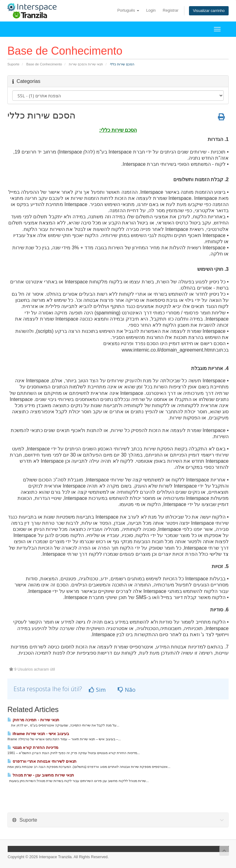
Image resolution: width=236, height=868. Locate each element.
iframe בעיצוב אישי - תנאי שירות (38, 734)
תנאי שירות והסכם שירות (86, 64)
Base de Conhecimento (44, 64)
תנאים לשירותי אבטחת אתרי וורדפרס (42, 761)
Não (127, 690)
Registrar (171, 10)
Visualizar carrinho (209, 11)
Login (151, 10)
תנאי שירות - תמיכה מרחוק (33, 720)
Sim (97, 690)
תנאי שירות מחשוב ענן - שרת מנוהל (41, 775)
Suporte (13, 64)
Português (128, 10)
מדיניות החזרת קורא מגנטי (33, 747)
